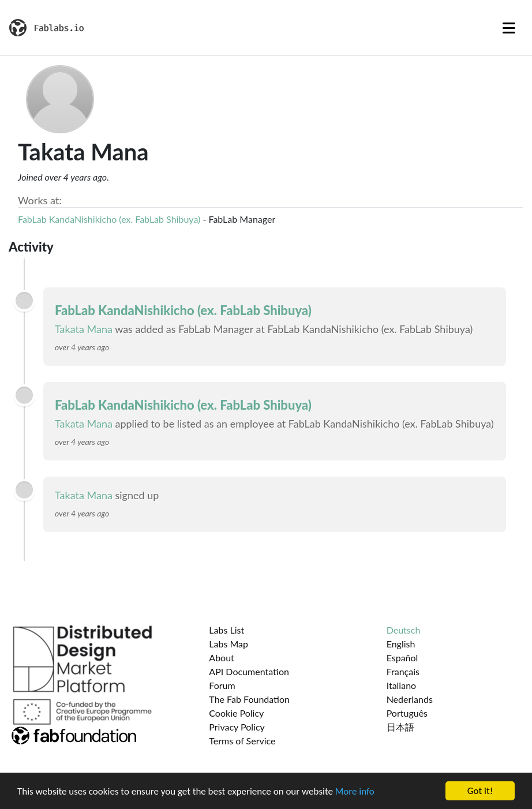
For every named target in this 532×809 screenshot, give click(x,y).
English (401, 644)
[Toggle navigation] (509, 28)
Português (407, 713)
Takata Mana (84, 329)
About (222, 658)
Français (403, 671)
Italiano (402, 685)
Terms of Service (242, 741)
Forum (222, 685)
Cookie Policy (236, 713)
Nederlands (410, 699)
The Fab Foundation (249, 699)
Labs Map (228, 644)
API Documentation (249, 671)
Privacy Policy (237, 727)
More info (355, 791)
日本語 (400, 727)
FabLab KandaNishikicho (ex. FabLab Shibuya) (109, 219)
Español (402, 658)
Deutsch (404, 630)
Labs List (226, 630)
